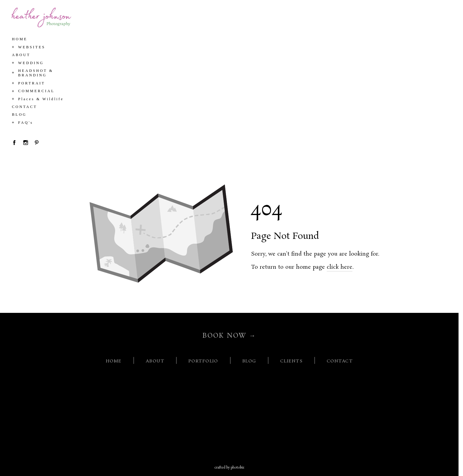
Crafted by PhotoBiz (229, 468)
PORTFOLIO (203, 364)
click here (340, 267)
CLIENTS (291, 364)
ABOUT (155, 364)
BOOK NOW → (229, 338)
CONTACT (340, 364)
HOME (114, 364)
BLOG (249, 364)
